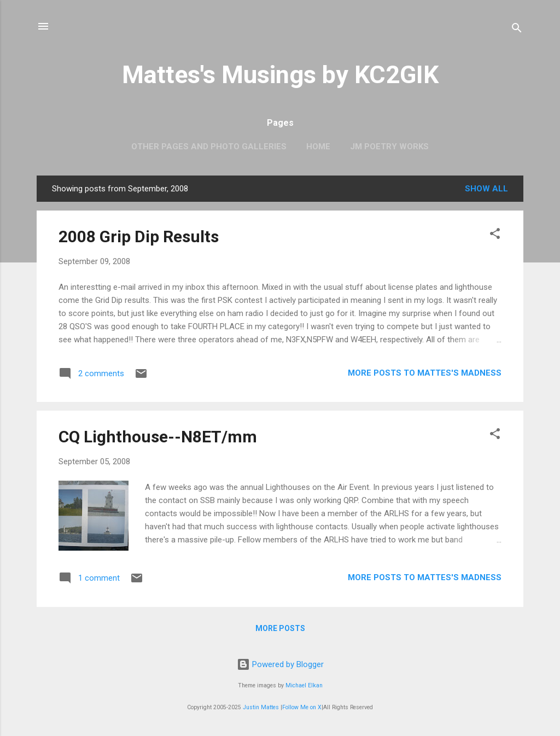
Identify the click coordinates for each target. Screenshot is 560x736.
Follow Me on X (302, 707)
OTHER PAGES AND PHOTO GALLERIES (209, 147)
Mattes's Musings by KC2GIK (280, 75)
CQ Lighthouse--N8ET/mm (158, 437)
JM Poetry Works (389, 147)
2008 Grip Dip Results (139, 236)
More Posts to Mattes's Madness (425, 373)
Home (318, 147)
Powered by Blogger (280, 664)
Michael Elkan (304, 685)
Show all (486, 189)
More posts (280, 628)
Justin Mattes (261, 707)
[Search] (517, 30)
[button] (495, 235)
